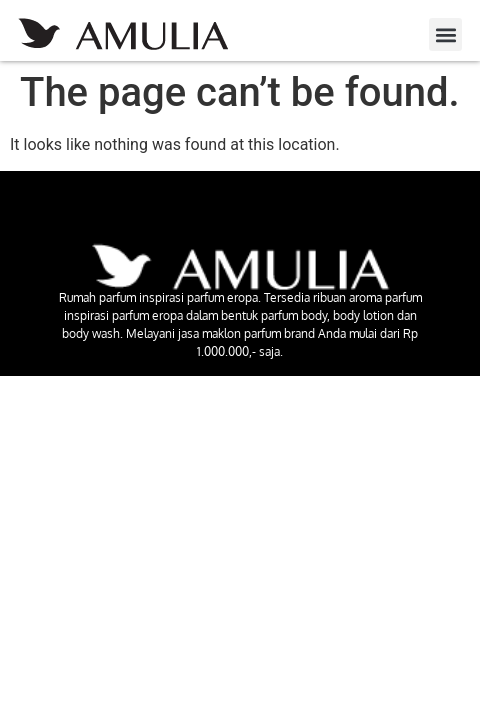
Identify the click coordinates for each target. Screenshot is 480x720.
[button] (445, 34)
